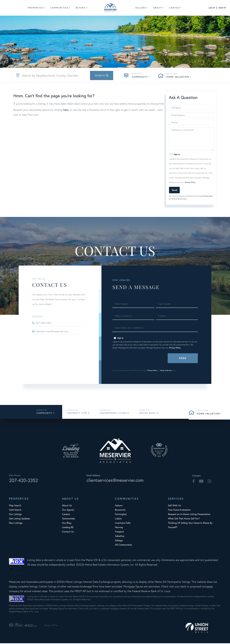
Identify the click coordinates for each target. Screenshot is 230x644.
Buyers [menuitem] (80, 8)
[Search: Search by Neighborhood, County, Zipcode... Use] (63, 75)
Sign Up (222, 8)
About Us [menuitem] (67, 506)
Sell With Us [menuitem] (174, 506)
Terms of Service (177, 199)
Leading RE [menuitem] (68, 528)
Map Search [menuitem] (15, 506)
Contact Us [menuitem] (68, 532)
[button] (102, 75)
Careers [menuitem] (66, 515)
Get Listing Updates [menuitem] (19, 519)
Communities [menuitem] (59, 8)
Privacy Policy (190, 182)
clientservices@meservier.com (53, 331)
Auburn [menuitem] (119, 506)
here (66, 110)
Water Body (149, 414)
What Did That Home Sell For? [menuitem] (184, 519)
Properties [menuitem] (35, 8)
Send (174, 190)
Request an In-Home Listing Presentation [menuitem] (189, 515)
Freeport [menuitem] (119, 532)
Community (140, 77)
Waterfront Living (115, 414)
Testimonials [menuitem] (68, 519)
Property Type (79, 414)
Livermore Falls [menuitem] (123, 524)
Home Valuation (178, 77)
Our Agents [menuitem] (68, 511)
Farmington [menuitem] (121, 515)
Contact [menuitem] (175, 8)
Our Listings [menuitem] (15, 515)
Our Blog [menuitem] (67, 524)
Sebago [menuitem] (119, 541)
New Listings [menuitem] (16, 524)
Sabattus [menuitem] (120, 537)
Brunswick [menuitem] (120, 511)
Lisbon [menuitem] (118, 519)
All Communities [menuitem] (124, 546)
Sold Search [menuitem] (15, 511)
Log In (212, 8)
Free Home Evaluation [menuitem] (179, 511)
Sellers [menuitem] (141, 8)
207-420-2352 (44, 323)
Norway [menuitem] (119, 528)
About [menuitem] (157, 8)
